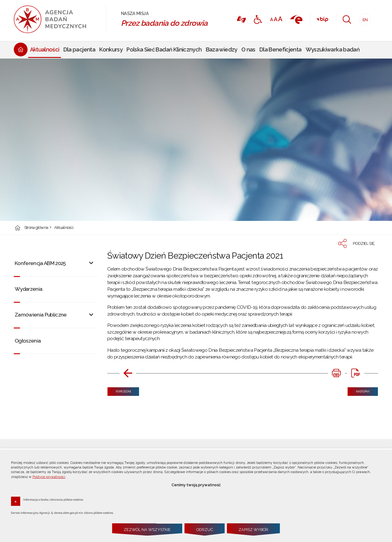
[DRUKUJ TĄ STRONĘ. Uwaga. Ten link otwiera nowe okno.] (336, 373)
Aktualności (64, 228)
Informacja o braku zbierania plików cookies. (53, 499)
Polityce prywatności (49, 477)
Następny (359, 390)
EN (363, 18)
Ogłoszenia (28, 341)
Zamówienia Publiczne (41, 315)
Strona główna (36, 228)
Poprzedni (119, 390)
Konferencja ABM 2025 (40, 263)
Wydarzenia (29, 289)
